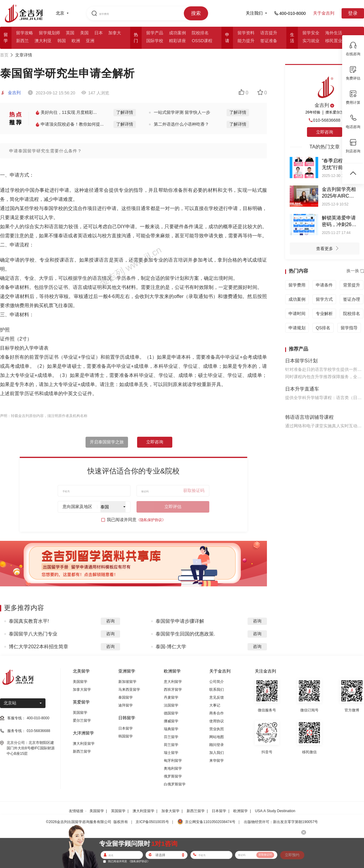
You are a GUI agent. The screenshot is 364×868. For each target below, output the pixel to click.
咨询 (110, 621)
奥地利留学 (173, 768)
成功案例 (177, 33)
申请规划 (297, 328)
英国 (70, 33)
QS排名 (323, 328)
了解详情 (125, 112)
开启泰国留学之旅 (107, 442)
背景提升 (352, 285)
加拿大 (115, 33)
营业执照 (217, 729)
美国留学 (80, 682)
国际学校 (155, 41)
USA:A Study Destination (275, 811)
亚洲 (90, 41)
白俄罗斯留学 (175, 784)
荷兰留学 (171, 745)
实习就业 (311, 41)
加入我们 (217, 753)
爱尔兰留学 (82, 721)
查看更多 (329, 249)
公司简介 (217, 682)
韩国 (62, 41)
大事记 (215, 705)
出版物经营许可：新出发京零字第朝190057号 (281, 822)
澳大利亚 (43, 41)
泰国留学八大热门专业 (33, 634)
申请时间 (297, 314)
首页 (4, 55)
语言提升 (269, 33)
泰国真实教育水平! (29, 621)
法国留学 (171, 705)
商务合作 (217, 713)
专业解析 (324, 314)
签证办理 (352, 299)
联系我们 (217, 690)
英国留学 (80, 713)
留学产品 (155, 33)
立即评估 (173, 507)
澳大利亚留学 (84, 744)
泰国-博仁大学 (171, 647)
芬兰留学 (171, 737)
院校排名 (200, 33)
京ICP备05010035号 (152, 822)
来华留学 (217, 761)
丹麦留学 (171, 697)
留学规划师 (49, 33)
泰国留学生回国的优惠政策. (185, 634)
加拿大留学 (82, 690)
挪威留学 (171, 721)
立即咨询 (155, 442)
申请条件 (324, 285)
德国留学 (171, 713)
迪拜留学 (126, 705)
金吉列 (10, 93)
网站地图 (217, 737)
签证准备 (269, 41)
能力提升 (246, 41)
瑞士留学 (171, 753)
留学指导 (349, 328)
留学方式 (324, 299)
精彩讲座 (177, 41)
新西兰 (22, 41)
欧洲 (76, 41)
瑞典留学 (171, 729)
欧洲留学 (241, 811)
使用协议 (217, 721)
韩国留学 (126, 736)
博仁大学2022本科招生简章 (39, 647)
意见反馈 (217, 697)
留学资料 (246, 33)
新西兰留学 (82, 751)
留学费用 (297, 285)
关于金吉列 (324, 13)
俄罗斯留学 (173, 776)
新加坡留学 (127, 682)
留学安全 (311, 33)
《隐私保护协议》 (151, 520)
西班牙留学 (173, 690)
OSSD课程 (202, 41)
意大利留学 (173, 682)
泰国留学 (126, 697)
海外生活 (334, 33)
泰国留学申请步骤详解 (180, 621)
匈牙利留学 (173, 761)
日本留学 (126, 728)
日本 (99, 33)
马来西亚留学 (129, 690)
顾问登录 (217, 745)
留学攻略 (25, 33)
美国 (84, 33)
